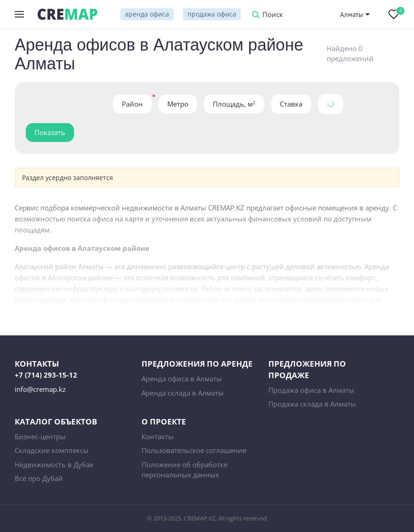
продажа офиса (212, 14)
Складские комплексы (52, 450)
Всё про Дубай (39, 478)
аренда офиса (147, 14)
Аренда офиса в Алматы (182, 379)
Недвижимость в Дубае (54, 464)
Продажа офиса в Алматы (311, 390)
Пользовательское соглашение (194, 450)
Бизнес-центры (40, 436)
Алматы (352, 14)
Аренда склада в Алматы (183, 393)
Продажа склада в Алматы (312, 404)
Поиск (273, 15)
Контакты (158, 436)
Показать (50, 132)
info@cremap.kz (40, 389)
